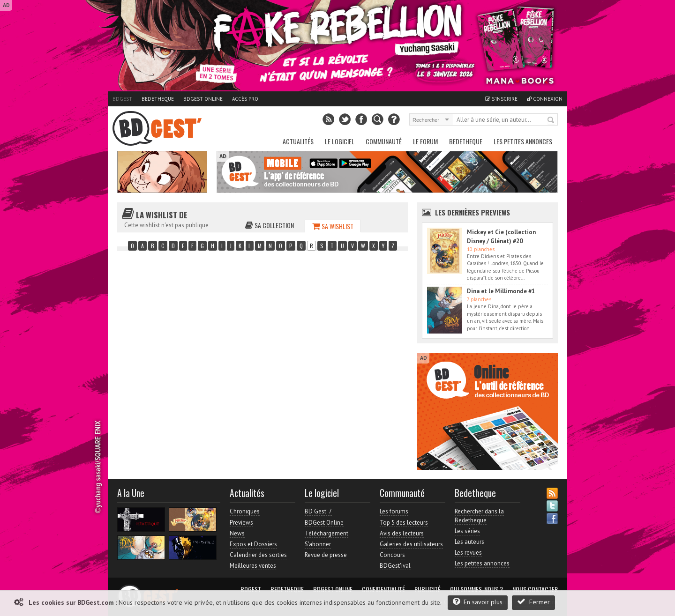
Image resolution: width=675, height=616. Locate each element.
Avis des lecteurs (402, 533)
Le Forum (425, 141)
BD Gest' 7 (318, 511)
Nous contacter (535, 589)
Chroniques (245, 511)
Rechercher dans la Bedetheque (479, 516)
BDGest (122, 99)
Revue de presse (326, 555)
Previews (241, 523)
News (237, 533)
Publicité (427, 589)
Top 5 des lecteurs (404, 523)
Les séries (467, 531)
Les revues (468, 553)
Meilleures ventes (253, 566)
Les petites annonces (523, 141)
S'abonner (318, 544)
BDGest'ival (395, 566)
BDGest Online (203, 99)
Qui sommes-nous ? (476, 589)
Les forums (394, 511)
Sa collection (270, 225)
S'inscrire (501, 99)
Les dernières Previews (472, 212)
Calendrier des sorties (258, 555)
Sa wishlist (333, 226)
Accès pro (245, 99)
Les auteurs (469, 542)
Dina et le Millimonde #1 (501, 291)
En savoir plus (478, 602)
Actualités (298, 141)
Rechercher (551, 120)
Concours (392, 555)
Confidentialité (383, 589)
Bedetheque (158, 99)
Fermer (533, 602)
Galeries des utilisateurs (411, 544)
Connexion (545, 99)
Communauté (384, 141)
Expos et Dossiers (253, 544)
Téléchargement (326, 533)
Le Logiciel (340, 141)
